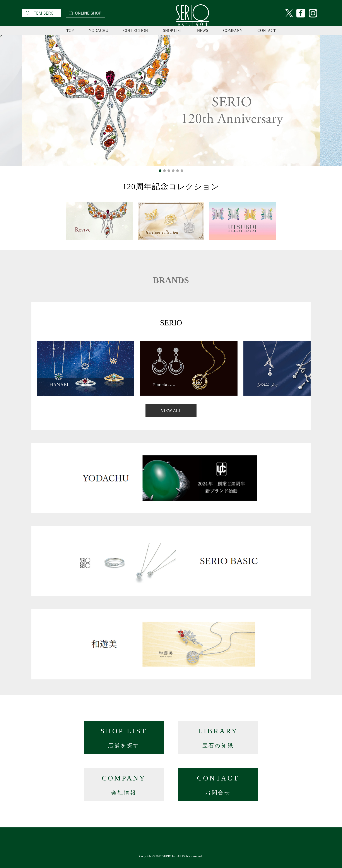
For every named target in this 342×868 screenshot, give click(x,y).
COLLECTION (136, 31)
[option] (171, 100)
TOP (70, 31)
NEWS (203, 31)
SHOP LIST (173, 31)
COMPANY (233, 31)
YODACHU (98, 31)
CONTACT (267, 31)
